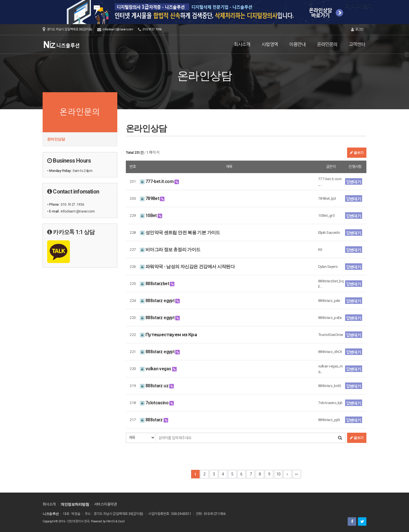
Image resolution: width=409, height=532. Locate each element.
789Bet (150, 198)
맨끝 (297, 474)
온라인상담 (56, 139)
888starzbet (155, 284)
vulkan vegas (156, 369)
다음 (287, 474)
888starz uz (155, 386)
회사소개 (242, 44)
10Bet (149, 215)
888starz (152, 420)
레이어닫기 (402, 7)
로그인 (357, 30)
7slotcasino (155, 403)
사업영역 (270, 44)
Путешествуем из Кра (168, 335)
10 (278, 474)
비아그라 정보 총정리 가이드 (170, 250)
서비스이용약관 (105, 504)
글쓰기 (357, 153)
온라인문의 (327, 44)
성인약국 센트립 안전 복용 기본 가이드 (180, 233)
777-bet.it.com (157, 181)
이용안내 (297, 44)
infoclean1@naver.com (118, 29)
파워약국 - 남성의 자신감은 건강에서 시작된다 (187, 267)
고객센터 (357, 44)
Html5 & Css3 (115, 521)
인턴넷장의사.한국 (78, 521)
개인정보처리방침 (75, 504)
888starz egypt (158, 301)
